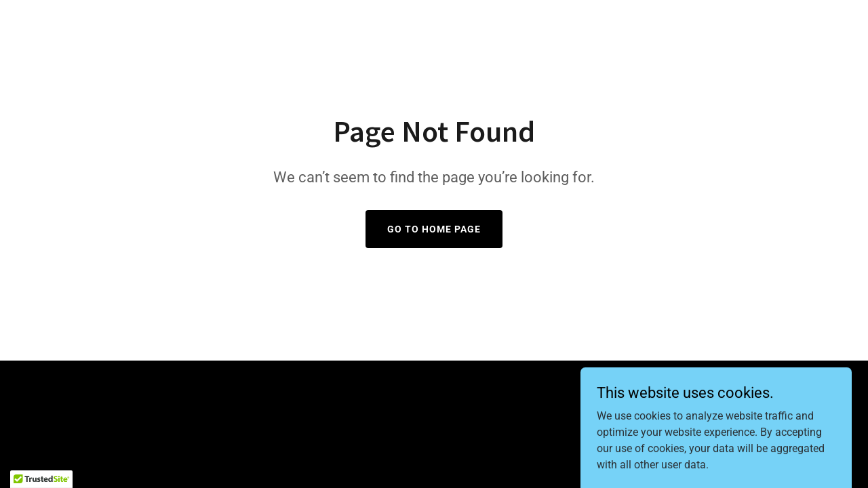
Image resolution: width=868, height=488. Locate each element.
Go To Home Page (434, 229)
